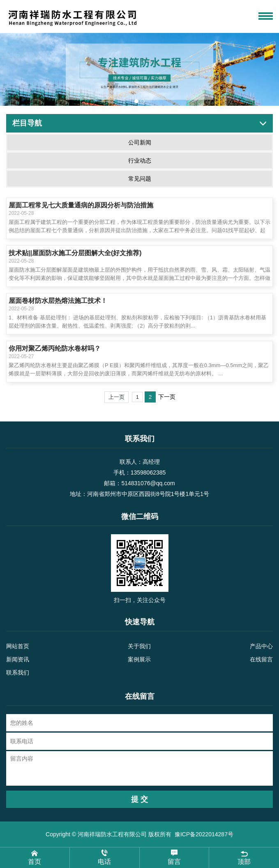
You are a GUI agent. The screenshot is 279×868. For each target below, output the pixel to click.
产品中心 (261, 646)
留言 (174, 857)
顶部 (244, 857)
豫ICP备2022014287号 (204, 834)
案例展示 (139, 659)
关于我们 (139, 646)
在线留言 (261, 659)
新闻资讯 (18, 659)
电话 (105, 857)
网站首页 (18, 646)
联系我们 (18, 673)
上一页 (116, 397)
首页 (35, 857)
